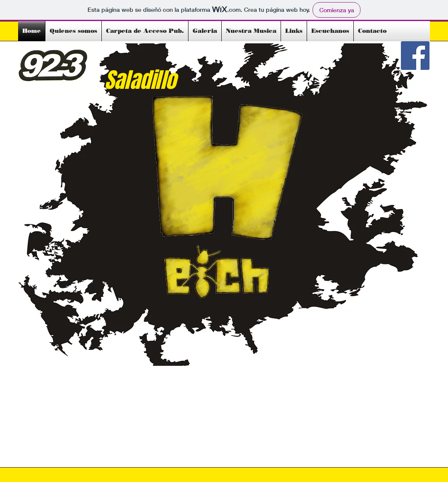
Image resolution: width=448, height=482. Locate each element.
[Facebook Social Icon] (415, 56)
